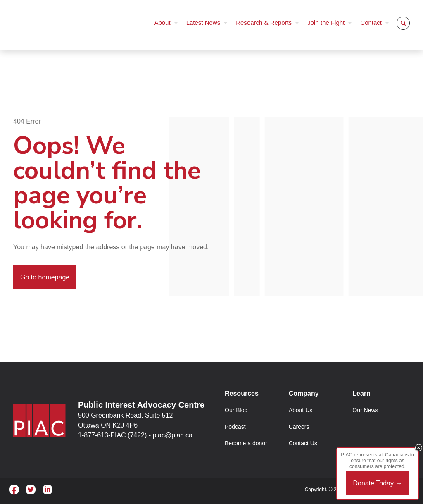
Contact (371, 23)
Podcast (235, 427)
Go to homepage (45, 277)
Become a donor (246, 443)
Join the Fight (326, 23)
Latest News (203, 23)
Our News (365, 410)
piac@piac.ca (173, 435)
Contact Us (303, 443)
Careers (299, 427)
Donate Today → (378, 483)
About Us (301, 410)
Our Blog (236, 410)
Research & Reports (264, 23)
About (162, 23)
